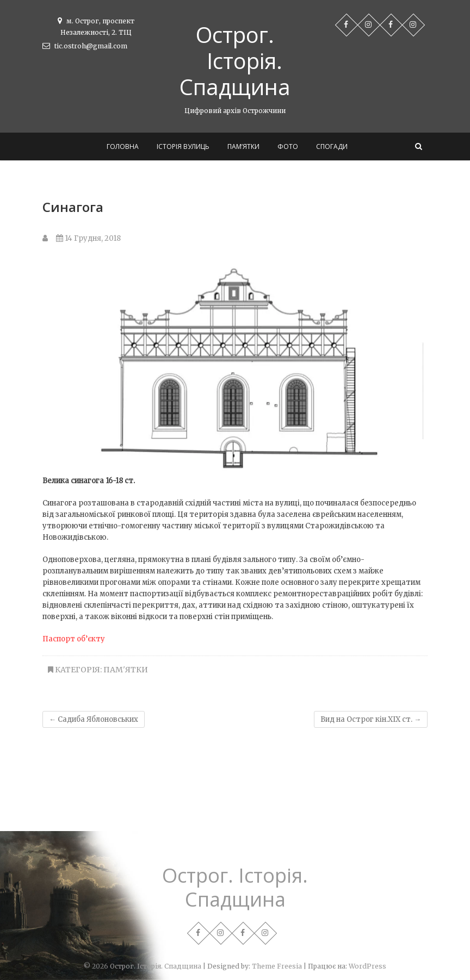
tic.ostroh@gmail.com (85, 46)
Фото (288, 146)
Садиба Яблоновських (94, 719)
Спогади (332, 146)
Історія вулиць (183, 146)
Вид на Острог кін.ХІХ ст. (371, 719)
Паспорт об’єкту (74, 639)
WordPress (367, 966)
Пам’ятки (243, 146)
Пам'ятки (126, 670)
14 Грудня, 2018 (88, 238)
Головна (123, 146)
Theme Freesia (277, 966)
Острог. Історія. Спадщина (235, 61)
